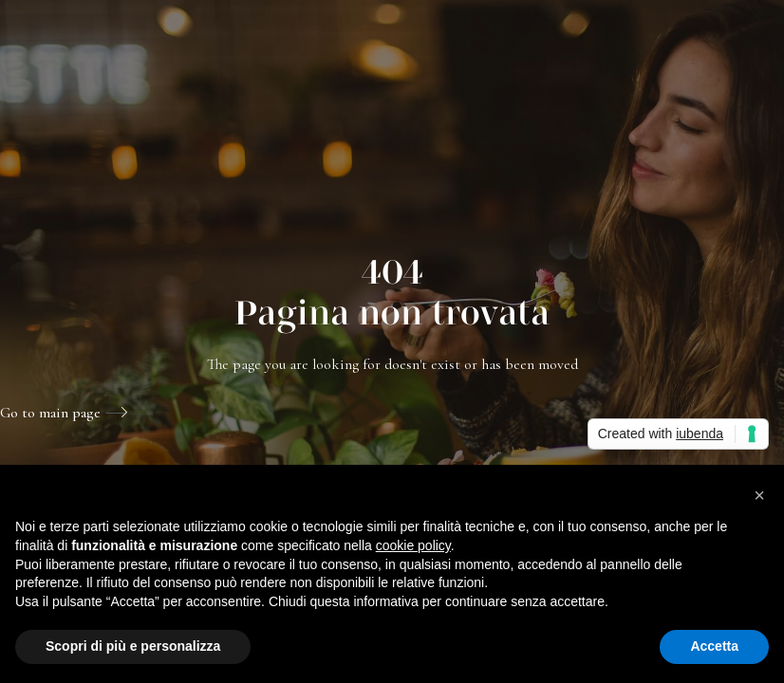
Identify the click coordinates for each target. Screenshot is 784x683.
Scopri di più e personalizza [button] (133, 646)
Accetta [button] (714, 646)
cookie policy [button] (413, 545)
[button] (759, 495)
